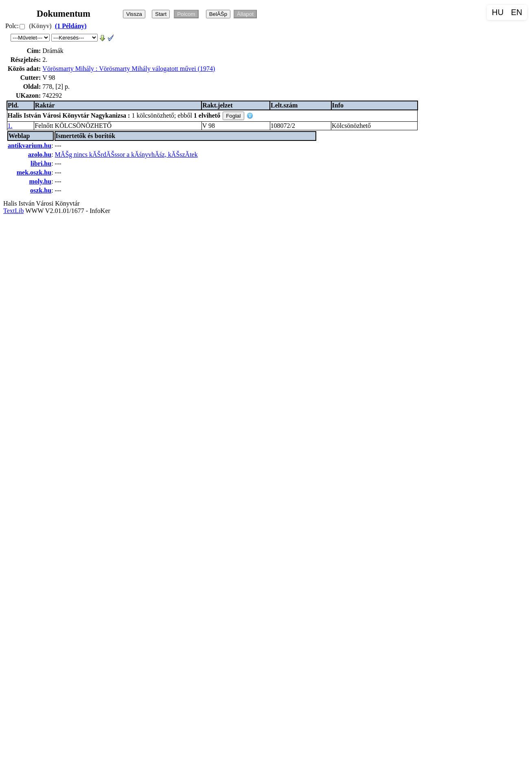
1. (10, 126)
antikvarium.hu (30, 146)
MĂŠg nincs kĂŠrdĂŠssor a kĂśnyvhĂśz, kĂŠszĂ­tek (126, 155)
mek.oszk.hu (34, 172)
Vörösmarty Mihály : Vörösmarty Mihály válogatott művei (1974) (129, 69)
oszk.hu (41, 190)
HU (498, 12)
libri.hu (41, 163)
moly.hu (40, 181)
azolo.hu (40, 155)
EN (517, 12)
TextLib (13, 211)
